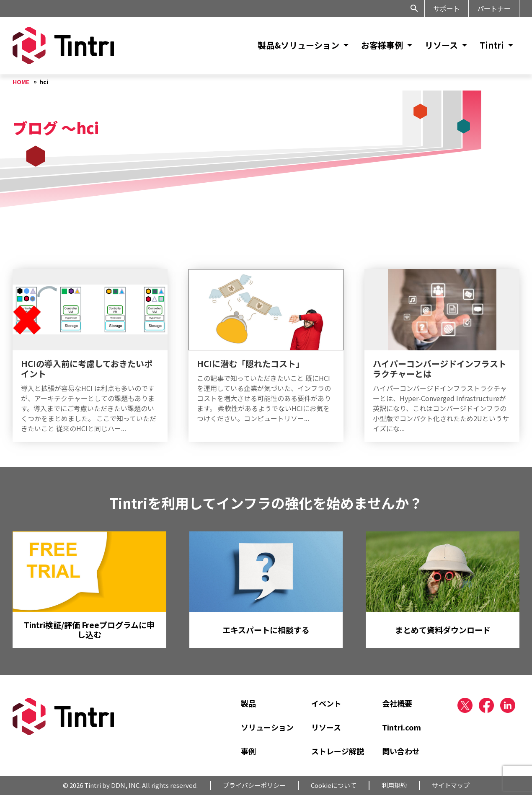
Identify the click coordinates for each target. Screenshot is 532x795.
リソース (441, 45)
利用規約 (394, 785)
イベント (326, 703)
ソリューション (267, 727)
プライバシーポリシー (254, 785)
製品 (248, 703)
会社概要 (397, 703)
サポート (447, 8)
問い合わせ (401, 751)
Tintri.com (402, 727)
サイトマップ (451, 785)
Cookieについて (334, 785)
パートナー (494, 8)
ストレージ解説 (338, 751)
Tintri (492, 45)
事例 (248, 751)
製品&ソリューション (298, 45)
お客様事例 (382, 45)
